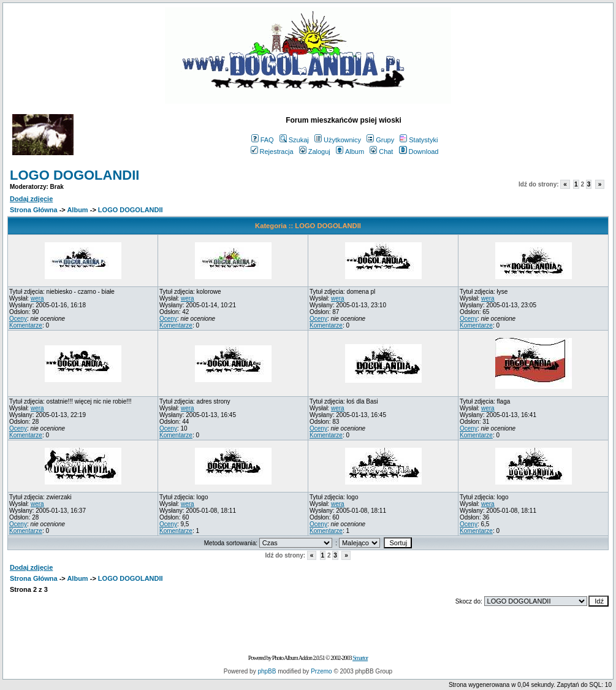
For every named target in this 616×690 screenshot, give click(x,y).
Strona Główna (34, 210)
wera (37, 298)
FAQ (263, 140)
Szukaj (294, 140)
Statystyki (419, 140)
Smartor (360, 658)
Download (419, 151)
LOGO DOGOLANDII (74, 175)
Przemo (321, 671)
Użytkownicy (338, 140)
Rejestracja (272, 151)
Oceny (18, 319)
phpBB (267, 671)
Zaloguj (315, 151)
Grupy (380, 140)
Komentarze (26, 325)
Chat (381, 151)
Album (350, 151)
